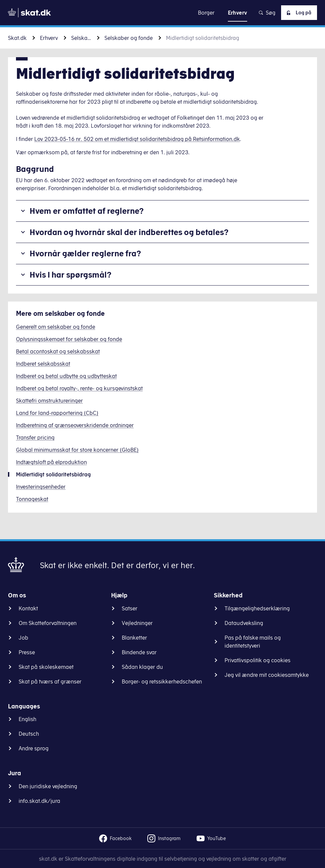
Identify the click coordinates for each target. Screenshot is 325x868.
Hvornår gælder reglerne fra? (85, 253)
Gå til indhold (162, 12)
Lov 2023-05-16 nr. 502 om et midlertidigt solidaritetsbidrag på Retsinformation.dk (137, 139)
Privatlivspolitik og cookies (257, 660)
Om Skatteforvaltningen (48, 623)
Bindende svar (139, 652)
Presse (27, 652)
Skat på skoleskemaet (46, 667)
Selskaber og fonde (129, 38)
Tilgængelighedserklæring (257, 608)
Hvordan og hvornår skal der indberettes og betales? (129, 232)
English (27, 719)
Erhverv (49, 38)
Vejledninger (137, 623)
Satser (130, 608)
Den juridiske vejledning (48, 786)
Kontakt (28, 608)
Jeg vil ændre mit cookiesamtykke (267, 675)
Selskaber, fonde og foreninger (81, 38)
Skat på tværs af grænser (50, 682)
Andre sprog (34, 748)
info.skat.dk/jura (39, 801)
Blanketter (134, 638)
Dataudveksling (244, 623)
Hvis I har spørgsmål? (71, 275)
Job (23, 638)
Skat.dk (17, 38)
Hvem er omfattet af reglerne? (87, 211)
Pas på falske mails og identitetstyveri (253, 642)
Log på (297, 13)
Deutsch (29, 734)
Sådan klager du (142, 667)
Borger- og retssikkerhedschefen (162, 682)
